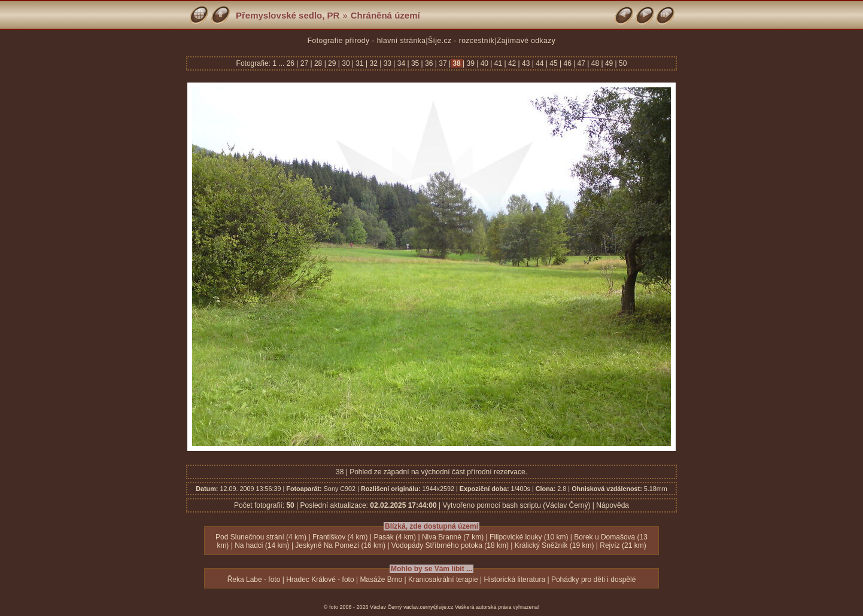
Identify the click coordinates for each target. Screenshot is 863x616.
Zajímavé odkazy (526, 41)
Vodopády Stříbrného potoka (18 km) (450, 545)
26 (292, 63)
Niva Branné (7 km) (453, 537)
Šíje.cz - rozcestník (461, 41)
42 (512, 63)
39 (470, 63)
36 (429, 63)
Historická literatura (514, 580)
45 (554, 63)
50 (622, 63)
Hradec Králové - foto (320, 580)
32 (373, 63)
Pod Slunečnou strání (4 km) (261, 537)
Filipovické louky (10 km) (529, 537)
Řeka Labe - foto (254, 580)
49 (609, 63)
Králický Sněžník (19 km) (554, 545)
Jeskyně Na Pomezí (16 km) (340, 545)
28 (318, 63)
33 (387, 63)
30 (346, 63)
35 (415, 63)
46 (567, 63)
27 (304, 63)
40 (484, 63)
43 (526, 63)
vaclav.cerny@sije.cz (429, 607)
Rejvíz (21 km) (623, 545)
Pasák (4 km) (395, 537)
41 (498, 63)
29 (332, 63)
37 (443, 63)
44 (540, 63)
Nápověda (613, 505)
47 (581, 63)
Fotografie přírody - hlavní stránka (367, 41)
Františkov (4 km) (340, 537)
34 (401, 63)
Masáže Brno (381, 580)
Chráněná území (385, 15)
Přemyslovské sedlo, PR (288, 15)
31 (360, 63)
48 (595, 63)
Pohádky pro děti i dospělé (593, 580)
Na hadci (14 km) (262, 545)
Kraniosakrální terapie (443, 580)
